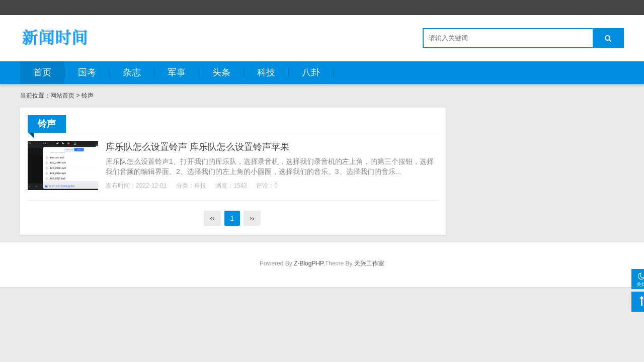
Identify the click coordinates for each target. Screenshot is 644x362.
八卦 (311, 72)
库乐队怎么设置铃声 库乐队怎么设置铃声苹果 (197, 147)
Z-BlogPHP (308, 263)
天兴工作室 (369, 263)
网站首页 (62, 96)
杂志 (132, 72)
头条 (221, 72)
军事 (177, 72)
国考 (87, 72)
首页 (42, 72)
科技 (266, 72)
